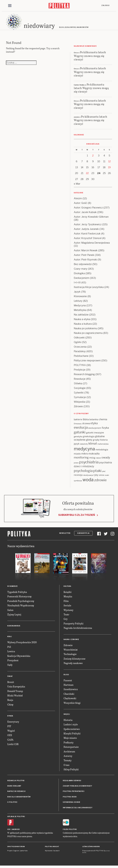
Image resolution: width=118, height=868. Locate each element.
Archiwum (69, 753)
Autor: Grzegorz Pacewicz (88, 209)
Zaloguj (105, 6)
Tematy (68, 762)
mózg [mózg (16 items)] (92, 459)
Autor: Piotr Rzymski (85, 261)
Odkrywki (79, 339)
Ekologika (79, 275)
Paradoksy (80, 353)
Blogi (66, 676)
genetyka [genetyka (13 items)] (78, 438)
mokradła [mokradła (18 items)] (94, 455)
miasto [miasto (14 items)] (77, 455)
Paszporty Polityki (74, 625)
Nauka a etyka (82, 321)
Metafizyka (80, 312)
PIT (9, 728)
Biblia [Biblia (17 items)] (86, 421)
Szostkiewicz (71, 691)
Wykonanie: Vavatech (52, 852)
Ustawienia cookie (72, 804)
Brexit (11, 683)
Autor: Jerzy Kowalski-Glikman (91, 218)
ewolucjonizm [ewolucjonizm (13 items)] (95, 429)
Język (77, 293)
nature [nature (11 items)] (98, 459)
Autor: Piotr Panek (84, 257)
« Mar (77, 185)
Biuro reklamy (14, 787)
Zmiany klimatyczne (75, 660)
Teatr (66, 616)
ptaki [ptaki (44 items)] (97, 472)
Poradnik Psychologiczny (21, 602)
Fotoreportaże (71, 748)
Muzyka (68, 598)
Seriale (67, 607)
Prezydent (13, 662)
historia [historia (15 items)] (104, 441)
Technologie (70, 656)
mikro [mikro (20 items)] (85, 455)
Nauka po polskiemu (85, 330)
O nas (66, 766)
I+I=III (77, 284)
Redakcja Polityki (16, 782)
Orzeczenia (80, 348)
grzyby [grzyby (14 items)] (96, 441)
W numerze (13, 588)
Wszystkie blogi (72, 704)
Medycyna (80, 307)
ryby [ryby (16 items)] (96, 476)
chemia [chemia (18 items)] (103, 421)
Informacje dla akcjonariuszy (78, 809)
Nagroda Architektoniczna (78, 629)
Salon (10, 611)
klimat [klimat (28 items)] (93, 445)
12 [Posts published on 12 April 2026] (109, 163)
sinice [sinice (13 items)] (102, 477)
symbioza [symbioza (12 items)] (78, 482)
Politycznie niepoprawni (87, 362)
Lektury (78, 302)
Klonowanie (80, 298)
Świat (10, 678)
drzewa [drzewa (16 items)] (86, 425)
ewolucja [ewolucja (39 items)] (81, 429)
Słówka (78, 385)
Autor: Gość (80, 205)
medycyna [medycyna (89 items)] (84, 450)
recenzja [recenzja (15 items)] (78, 477)
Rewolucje (80, 380)
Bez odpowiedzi (83, 266)
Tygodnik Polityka (17, 593)
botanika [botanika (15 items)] (94, 421)
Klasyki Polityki (72, 735)
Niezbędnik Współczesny (21, 607)
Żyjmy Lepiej (14, 616)
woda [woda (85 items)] (88, 481)
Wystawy (68, 611)
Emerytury (13, 723)
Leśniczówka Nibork (91, 848)
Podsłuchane (81, 357)
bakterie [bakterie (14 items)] (78, 421)
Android (16, 831)
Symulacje (80, 399)
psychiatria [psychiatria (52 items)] (89, 464)
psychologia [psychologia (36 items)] (83, 472)
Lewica (11, 653)
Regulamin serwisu (72, 782)
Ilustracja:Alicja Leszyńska (89, 289)
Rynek (10, 717)
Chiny (10, 706)
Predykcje (80, 371)
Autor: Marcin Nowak (86, 252)
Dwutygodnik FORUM (16, 848)
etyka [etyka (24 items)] (94, 425)
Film (66, 602)
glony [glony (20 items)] (89, 441)
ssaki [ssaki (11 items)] (107, 477)
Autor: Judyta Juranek (86, 231)
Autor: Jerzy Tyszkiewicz (88, 226)
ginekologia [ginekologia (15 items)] (89, 438)
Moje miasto (70, 739)
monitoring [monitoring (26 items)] (81, 459)
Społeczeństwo (72, 730)
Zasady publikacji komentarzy (77, 787)
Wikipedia (79, 403)
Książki (68, 593)
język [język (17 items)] (77, 445)
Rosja (10, 701)
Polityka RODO (70, 798)
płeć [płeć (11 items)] (104, 473)
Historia (68, 721)
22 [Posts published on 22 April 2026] (87, 175)
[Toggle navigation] (10, 6)
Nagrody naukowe (73, 665)
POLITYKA (80, 367)
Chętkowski (70, 700)
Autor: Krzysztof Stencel (88, 240)
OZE (10, 737)
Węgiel (11, 732)
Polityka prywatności (74, 793)
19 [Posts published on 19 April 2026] (109, 169)
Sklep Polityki (71, 771)
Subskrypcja (83, 535)
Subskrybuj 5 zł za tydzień (77, 517)
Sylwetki (79, 394)
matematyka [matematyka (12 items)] (103, 445)
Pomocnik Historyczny (19, 598)
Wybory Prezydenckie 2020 (22, 644)
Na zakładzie (81, 316)
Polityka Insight (52, 848)
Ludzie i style (71, 726)
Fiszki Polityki (70, 831)
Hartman (68, 686)
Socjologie (80, 390)
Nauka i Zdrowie (71, 641)
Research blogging (84, 376)
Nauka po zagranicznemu (88, 335)
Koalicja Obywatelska (19, 657)
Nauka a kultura (83, 325)
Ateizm (78, 200)
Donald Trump (15, 692)
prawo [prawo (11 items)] (76, 464)
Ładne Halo (24, 852)
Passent (68, 682)
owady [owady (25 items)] (106, 459)
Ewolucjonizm (82, 279)
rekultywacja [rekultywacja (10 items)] (88, 477)
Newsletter (65, 535)
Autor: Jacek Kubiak (85, 214)
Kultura (67, 588)
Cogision (16, 852)
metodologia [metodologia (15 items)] (102, 451)
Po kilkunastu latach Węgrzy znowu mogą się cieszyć (90, 57)
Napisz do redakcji (16, 793)
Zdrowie (78, 408)
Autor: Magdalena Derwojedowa (92, 244)
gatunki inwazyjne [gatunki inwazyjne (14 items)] (95, 434)
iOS (9, 831)
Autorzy (68, 757)
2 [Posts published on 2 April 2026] (93, 157)
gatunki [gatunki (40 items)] (80, 434)
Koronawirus (14, 627)
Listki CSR (13, 746)
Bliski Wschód (15, 697)
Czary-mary (81, 270)
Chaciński (69, 695)
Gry (66, 620)
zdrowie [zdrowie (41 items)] (100, 482)
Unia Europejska (16, 688)
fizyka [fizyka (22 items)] (105, 429)
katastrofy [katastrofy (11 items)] (84, 445)
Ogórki (78, 344)
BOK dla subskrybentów (19, 798)
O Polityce (12, 804)
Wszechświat (71, 651)
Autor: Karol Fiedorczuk (87, 235)
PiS (9, 648)
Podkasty (69, 744)
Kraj (9, 638)
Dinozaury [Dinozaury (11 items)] (78, 425)
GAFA (10, 741)
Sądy (10, 666)
